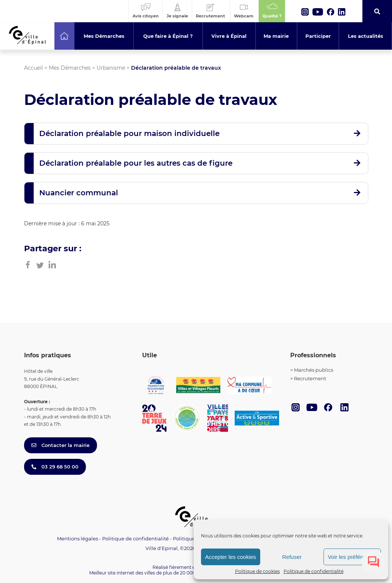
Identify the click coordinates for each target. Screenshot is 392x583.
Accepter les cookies (231, 557)
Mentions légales (78, 539)
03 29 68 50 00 (55, 467)
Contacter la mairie (61, 445)
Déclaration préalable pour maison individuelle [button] (129, 133)
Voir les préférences (352, 557)
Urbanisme (111, 68)
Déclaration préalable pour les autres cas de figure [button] (136, 163)
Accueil (33, 68)
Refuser (292, 557)
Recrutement (310, 378)
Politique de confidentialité (314, 571)
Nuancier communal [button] (79, 193)
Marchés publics (314, 370)
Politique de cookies (257, 571)
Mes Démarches (70, 68)
